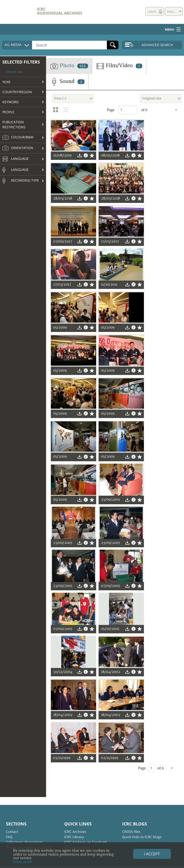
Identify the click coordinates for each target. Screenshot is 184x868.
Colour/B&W (18, 137)
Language (16, 159)
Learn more (23, 862)
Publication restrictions (14, 125)
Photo (69, 66)
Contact (12, 832)
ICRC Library (74, 837)
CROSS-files (131, 832)
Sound (67, 82)
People (8, 112)
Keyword (11, 102)
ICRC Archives (75, 832)
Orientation (18, 148)
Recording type (21, 181)
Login (152, 12)
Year (6, 82)
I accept (152, 854)
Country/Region (17, 92)
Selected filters (21, 62)
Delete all (14, 72)
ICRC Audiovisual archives (60, 11)
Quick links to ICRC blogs (142, 837)
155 (83, 66)
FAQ (9, 837)
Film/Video (119, 66)
